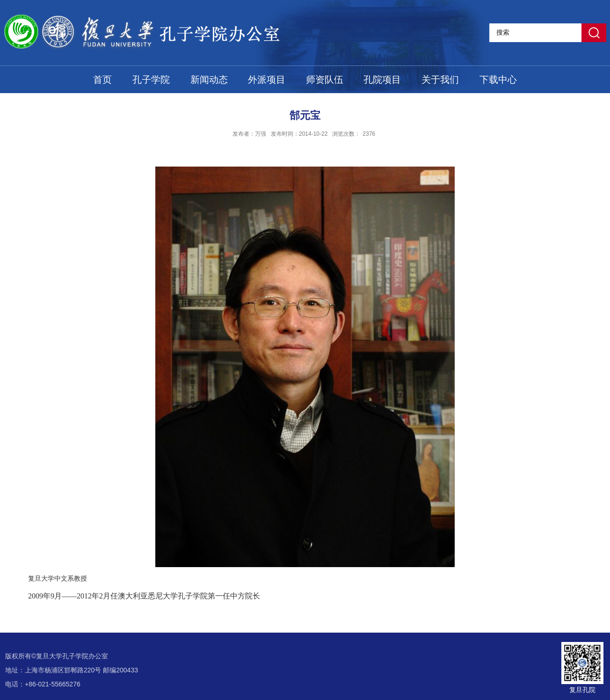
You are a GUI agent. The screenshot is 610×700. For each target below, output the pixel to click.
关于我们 (440, 80)
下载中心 (498, 80)
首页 (102, 80)
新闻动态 (209, 80)
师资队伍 (325, 80)
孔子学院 (151, 80)
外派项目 (267, 80)
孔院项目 (382, 80)
